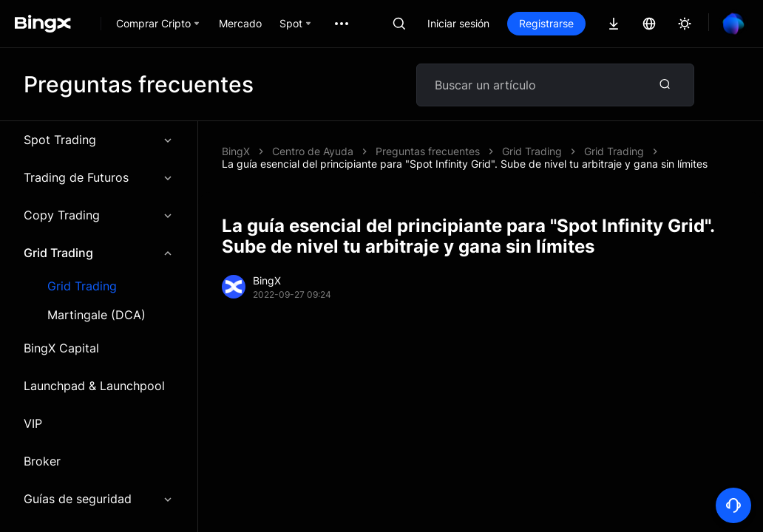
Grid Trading (99, 253)
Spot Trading (99, 140)
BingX (236, 151)
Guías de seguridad (99, 499)
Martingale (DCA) (96, 315)
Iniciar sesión (458, 23)
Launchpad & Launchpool (94, 386)
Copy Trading (99, 215)
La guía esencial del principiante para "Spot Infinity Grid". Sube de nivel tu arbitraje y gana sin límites (465, 164)
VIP (33, 423)
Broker (42, 461)
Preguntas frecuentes (428, 151)
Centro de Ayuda (313, 151)
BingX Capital (61, 348)
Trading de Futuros (99, 177)
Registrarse (546, 23)
